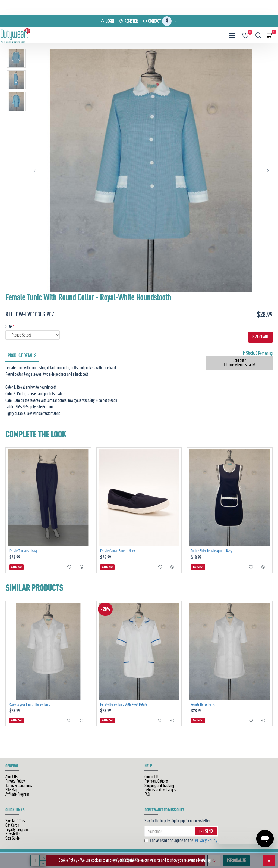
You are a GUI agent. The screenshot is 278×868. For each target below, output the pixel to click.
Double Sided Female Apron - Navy (211, 551)
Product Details (22, 355)
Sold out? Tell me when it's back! (239, 363)
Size (9, 326)
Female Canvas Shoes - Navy (118, 551)
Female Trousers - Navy (23, 551)
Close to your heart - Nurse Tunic (30, 704)
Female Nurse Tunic (203, 704)
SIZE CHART (260, 337)
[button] (34, 171)
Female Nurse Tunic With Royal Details (124, 704)
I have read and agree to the (181, 841)
